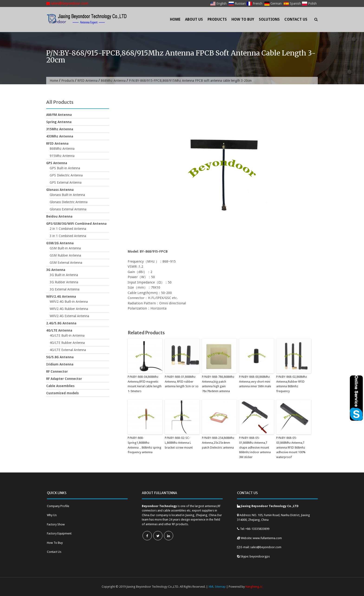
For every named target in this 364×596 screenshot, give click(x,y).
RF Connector (57, 371)
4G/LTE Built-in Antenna (67, 335)
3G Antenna (56, 270)
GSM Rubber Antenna (65, 255)
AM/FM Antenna (59, 115)
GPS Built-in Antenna (65, 168)
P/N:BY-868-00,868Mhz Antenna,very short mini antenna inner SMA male (255, 382)
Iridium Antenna (60, 364)
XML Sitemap (217, 587)
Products (217, 19)
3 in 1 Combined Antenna (68, 236)
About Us (194, 19)
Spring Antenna (59, 122)
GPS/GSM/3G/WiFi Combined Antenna (76, 224)
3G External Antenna (65, 289)
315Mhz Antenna (60, 129)
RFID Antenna (87, 81)
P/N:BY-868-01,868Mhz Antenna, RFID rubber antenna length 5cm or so (182, 382)
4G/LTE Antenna (59, 330)
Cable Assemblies (60, 386)
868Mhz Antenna (113, 81)
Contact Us (296, 19)
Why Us (52, 515)
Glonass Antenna (60, 190)
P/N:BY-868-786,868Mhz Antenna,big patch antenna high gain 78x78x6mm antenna (218, 384)
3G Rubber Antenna (64, 282)
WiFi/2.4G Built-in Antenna (69, 302)
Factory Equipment (59, 533)
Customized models (62, 393)
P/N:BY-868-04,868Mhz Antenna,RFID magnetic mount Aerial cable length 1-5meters (145, 384)
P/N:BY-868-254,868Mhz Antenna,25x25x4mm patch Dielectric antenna (218, 443)
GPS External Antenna (66, 182)
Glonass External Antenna (68, 209)
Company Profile (58, 506)
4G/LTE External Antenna (68, 350)
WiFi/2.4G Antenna (61, 296)
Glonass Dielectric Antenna (69, 202)
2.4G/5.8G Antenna (61, 323)
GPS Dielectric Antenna (66, 175)
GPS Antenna (57, 163)
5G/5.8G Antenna (60, 357)
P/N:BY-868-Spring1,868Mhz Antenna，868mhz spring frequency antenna (145, 445)
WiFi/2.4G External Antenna (69, 316)
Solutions (269, 19)
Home (175, 19)
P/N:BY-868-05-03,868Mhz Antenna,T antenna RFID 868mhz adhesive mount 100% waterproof (291, 447)
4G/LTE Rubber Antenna (67, 343)
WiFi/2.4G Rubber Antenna (69, 309)
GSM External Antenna (66, 263)
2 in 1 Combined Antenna (68, 229)
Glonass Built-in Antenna (67, 195)
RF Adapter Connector (64, 379)
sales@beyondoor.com (67, 3)
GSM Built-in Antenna (65, 248)
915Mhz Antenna (62, 156)
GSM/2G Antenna (60, 243)
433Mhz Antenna (60, 136)
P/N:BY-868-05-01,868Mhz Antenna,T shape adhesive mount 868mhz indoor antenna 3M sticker (255, 447)
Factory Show (56, 524)
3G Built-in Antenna (64, 275)
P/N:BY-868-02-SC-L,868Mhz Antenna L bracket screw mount (179, 443)
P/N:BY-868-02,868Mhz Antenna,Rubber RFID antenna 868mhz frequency (292, 384)
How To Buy (243, 19)
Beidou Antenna (59, 216)
